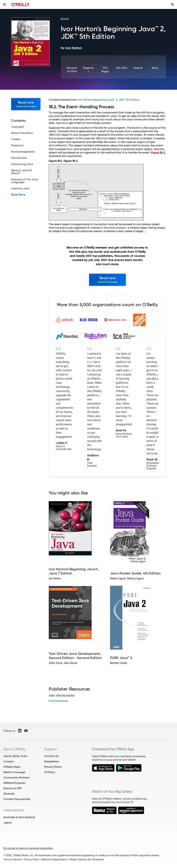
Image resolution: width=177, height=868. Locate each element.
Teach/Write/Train (15, 756)
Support (51, 749)
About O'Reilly (14, 749)
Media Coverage (14, 772)
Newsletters (52, 761)
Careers (9, 761)
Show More (18, 195)
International (14, 810)
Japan (8, 823)
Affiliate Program (14, 783)
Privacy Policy (53, 767)
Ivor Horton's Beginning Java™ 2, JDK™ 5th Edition (108, 100)
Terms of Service (13, 860)
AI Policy (50, 772)
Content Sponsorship (17, 799)
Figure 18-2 (158, 152)
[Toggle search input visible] (173, 5)
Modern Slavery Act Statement (87, 860)
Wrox (155, 68)
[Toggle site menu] (4, 5)
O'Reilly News (12, 767)
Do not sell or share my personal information (28, 848)
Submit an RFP (13, 788)
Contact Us (51, 756)
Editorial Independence (54, 860)
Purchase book (58, 701)
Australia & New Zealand (19, 817)
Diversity (9, 794)
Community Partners (17, 778)
